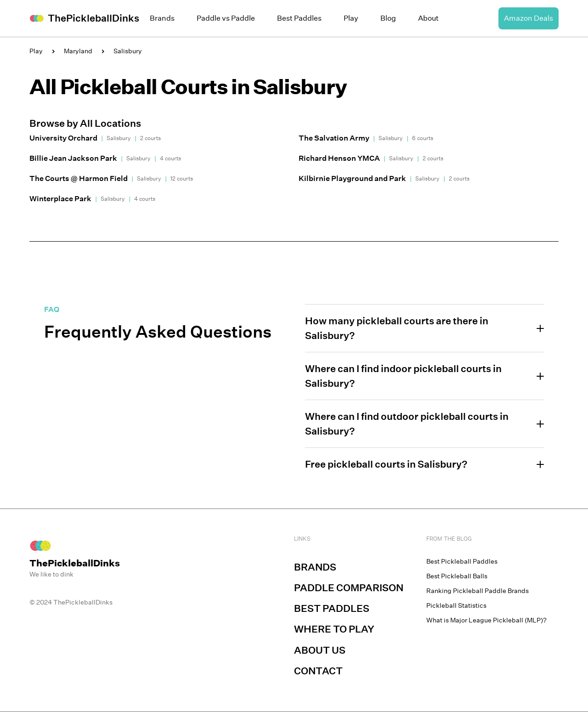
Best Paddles (299, 18)
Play (351, 18)
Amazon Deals (529, 18)
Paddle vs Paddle (226, 18)
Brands (162, 18)
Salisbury (128, 51)
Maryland (78, 51)
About (428, 18)
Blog (388, 18)
